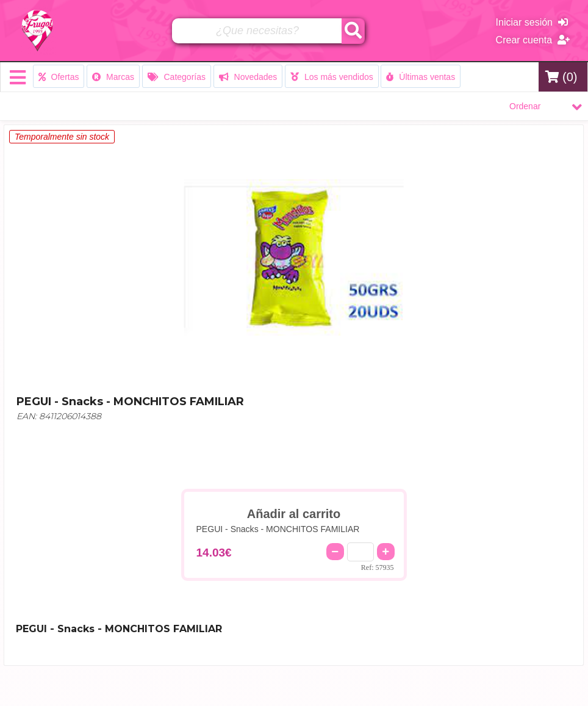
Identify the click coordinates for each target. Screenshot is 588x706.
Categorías (177, 77)
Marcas (113, 77)
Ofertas (59, 77)
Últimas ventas (421, 77)
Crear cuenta (533, 40)
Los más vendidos (332, 77)
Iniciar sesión (532, 22)
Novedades (248, 77)
